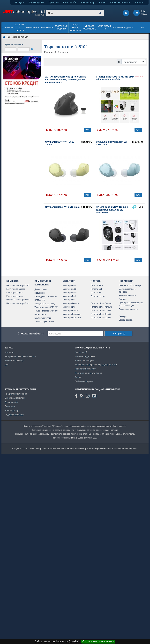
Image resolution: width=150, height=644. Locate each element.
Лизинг (102, 2)
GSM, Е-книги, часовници (75, 28)
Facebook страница (14, 360)
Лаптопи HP (96, 293)
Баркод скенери (126, 320)
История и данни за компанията (20, 356)
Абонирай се (118, 334)
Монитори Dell (69, 296)
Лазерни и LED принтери (130, 285)
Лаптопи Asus (97, 285)
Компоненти (33, 28)
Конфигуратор (88, 2)
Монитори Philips (70, 311)
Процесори (40, 293)
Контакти (139, 2)
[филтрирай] (32, 49)
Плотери (123, 299)
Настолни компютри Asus (18, 300)
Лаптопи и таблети (20, 28)
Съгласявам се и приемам (98, 641)
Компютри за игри (14, 296)
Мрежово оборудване (90, 27)
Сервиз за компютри (120, 2)
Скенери (123, 316)
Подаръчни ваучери (14, 415)
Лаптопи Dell (96, 289)
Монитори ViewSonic (72, 318)
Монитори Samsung (72, 314)
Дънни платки (41, 289)
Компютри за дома (15, 293)
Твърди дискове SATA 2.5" (46, 307)
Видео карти (40, 314)
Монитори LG (69, 307)
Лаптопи (96, 281)
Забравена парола (84, 381)
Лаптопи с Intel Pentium (101, 307)
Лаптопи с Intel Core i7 (101, 318)
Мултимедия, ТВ (105, 27)
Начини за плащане (85, 360)
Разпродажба (70, 2)
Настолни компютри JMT (18, 285)
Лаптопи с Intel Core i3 (101, 311)
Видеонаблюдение (123, 28)
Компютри (8, 28)
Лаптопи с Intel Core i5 (101, 314)
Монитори (69, 281)
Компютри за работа (16, 289)
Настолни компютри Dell (17, 303)
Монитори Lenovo (71, 303)
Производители (37, 2)
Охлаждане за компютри (46, 297)
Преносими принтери (128, 309)
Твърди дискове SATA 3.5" (46, 311)
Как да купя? (81, 352)
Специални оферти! (31, 334)
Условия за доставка (85, 356)
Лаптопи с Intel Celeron (101, 303)
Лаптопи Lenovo (98, 296)
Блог (7, 365)
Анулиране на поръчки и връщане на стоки (96, 365)
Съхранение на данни (61, 27)
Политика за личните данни (88, 373)
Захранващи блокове (44, 322)
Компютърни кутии (43, 318)
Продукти (20, 2)
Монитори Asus (70, 293)
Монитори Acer (69, 285)
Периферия (47, 28)
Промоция (10, 406)
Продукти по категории (16, 394)
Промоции (54, 2)
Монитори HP (69, 300)
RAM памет (40, 300)
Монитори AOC (70, 289)
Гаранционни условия (86, 369)
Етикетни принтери (127, 296)
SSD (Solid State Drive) (45, 304)
